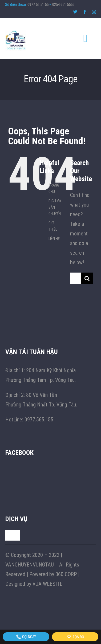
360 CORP (66, 574)
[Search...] (76, 278)
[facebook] (85, 12)
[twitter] (75, 12)
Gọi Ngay (26, 637)
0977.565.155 (39, 420)
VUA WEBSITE (47, 584)
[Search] (87, 278)
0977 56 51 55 (38, 5)
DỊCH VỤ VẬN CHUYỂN (55, 207)
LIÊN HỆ (54, 239)
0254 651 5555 (63, 5)
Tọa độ (75, 637)
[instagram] (94, 12)
